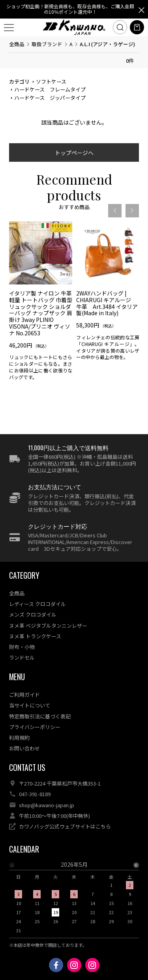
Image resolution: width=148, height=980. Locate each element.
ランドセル (22, 657)
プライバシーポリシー (35, 727)
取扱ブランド (47, 44)
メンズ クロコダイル (33, 614)
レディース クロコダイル (37, 604)
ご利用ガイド (24, 695)
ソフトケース (51, 81)
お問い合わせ (24, 748)
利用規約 (19, 738)
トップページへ (74, 153)
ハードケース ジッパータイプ (50, 98)
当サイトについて (30, 705)
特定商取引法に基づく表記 (40, 716)
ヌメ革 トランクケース (35, 636)
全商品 (17, 44)
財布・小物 (22, 647)
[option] (41, 303)
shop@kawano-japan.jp (47, 805)
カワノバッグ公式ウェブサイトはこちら (65, 826)
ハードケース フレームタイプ (50, 89)
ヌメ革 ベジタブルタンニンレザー (48, 626)
